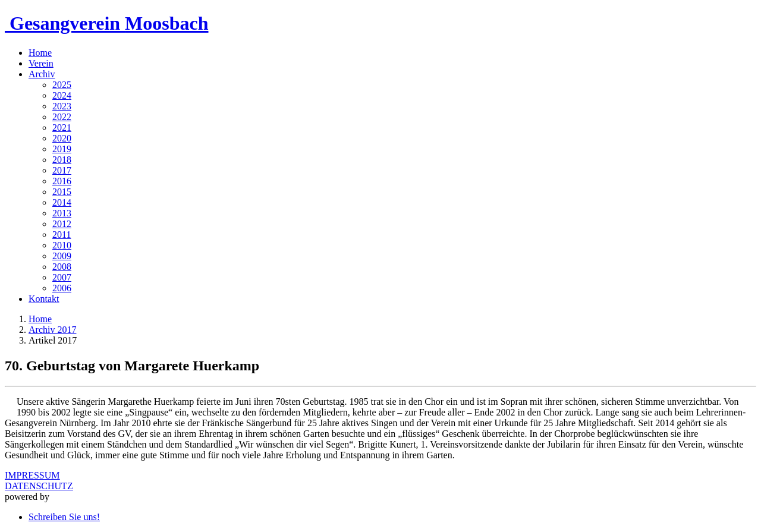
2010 (62, 245)
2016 (62, 181)
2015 (62, 192)
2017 (62, 170)
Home (40, 53)
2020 (62, 138)
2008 (62, 267)
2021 (62, 128)
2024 (62, 95)
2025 (62, 85)
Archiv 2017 (52, 330)
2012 (62, 224)
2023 (62, 106)
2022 (62, 117)
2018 (62, 160)
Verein (41, 63)
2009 (62, 256)
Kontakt (44, 299)
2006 (62, 288)
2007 (62, 277)
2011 (62, 234)
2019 (62, 149)
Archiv (42, 74)
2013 (62, 213)
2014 (62, 202)
